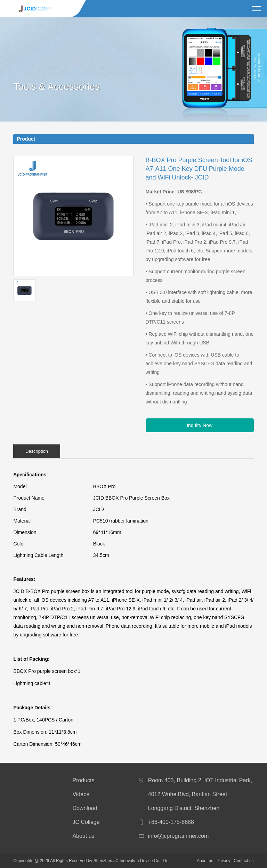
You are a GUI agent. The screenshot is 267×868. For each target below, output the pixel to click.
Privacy (223, 861)
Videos (81, 794)
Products (83, 780)
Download (85, 808)
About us (83, 836)
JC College (86, 822)
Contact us (244, 861)
